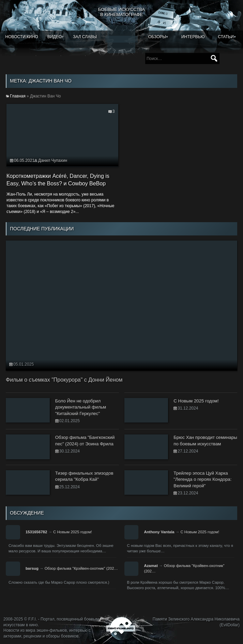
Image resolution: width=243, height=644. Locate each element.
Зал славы (85, 37)
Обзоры (157, 37)
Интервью (193, 37)
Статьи (226, 37)
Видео (55, 37)
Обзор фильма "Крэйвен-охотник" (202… (81, 568)
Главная (18, 96)
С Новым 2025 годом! (73, 532)
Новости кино (22, 37)
